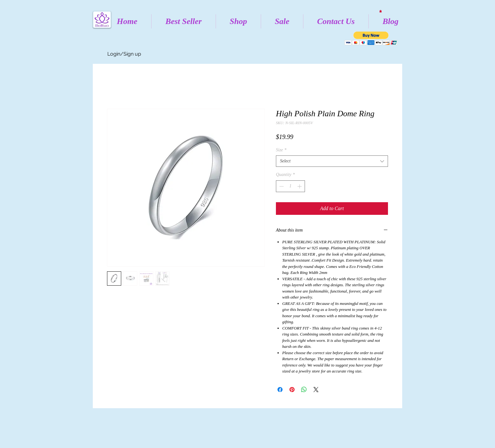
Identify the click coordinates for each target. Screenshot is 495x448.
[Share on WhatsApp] (304, 390)
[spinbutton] (290, 186)
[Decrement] (281, 186)
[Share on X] (316, 390)
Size (281, 150)
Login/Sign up (124, 54)
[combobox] (332, 161)
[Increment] (300, 186)
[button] (381, 11)
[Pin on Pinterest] (292, 390)
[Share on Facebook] (280, 390)
